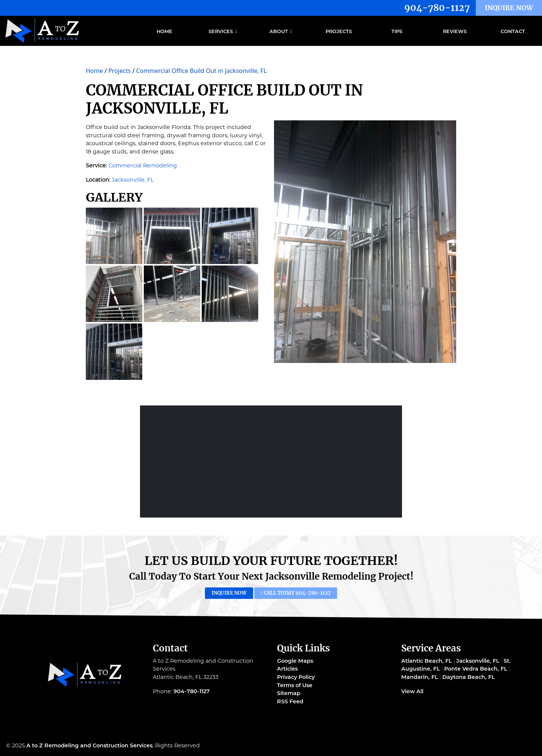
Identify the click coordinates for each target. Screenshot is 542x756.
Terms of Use (295, 685)
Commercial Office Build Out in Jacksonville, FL (202, 71)
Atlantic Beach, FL (427, 661)
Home (94, 71)
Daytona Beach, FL (469, 677)
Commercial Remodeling (143, 165)
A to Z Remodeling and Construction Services (89, 745)
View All (412, 691)
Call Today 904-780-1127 (288, 593)
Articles (287, 669)
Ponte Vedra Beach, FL (476, 669)
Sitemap (289, 693)
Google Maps (295, 661)
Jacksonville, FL (133, 180)
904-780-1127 (437, 8)
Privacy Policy (296, 677)
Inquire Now (509, 8)
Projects (120, 71)
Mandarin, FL (420, 677)
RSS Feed (290, 701)
